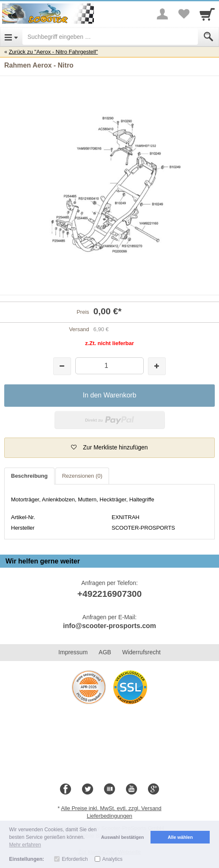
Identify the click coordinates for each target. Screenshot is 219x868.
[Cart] (207, 14)
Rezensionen (82, 476)
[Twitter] (88, 789)
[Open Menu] (11, 37)
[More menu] (162, 14)
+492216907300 (109, 594)
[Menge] (110, 366)
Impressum (73, 652)
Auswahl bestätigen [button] (122, 837)
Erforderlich (75, 859)
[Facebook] (66, 789)
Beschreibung (29, 476)
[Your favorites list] (183, 14)
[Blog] (109, 789)
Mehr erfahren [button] (25, 845)
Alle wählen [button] (180, 837)
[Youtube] (131, 789)
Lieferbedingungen (109, 816)
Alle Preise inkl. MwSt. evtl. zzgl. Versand (111, 808)
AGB (105, 652)
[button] (109, 448)
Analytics (112, 859)
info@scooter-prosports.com (109, 626)
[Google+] (153, 789)
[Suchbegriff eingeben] (110, 37)
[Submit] (208, 37)
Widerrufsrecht (141, 652)
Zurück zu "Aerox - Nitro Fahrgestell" (53, 52)
